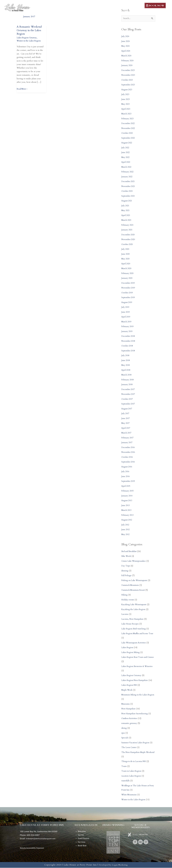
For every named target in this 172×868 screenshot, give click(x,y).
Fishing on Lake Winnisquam (135, 581)
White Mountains (129, 795)
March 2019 (127, 322)
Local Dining (157, 11)
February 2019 (128, 327)
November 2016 (129, 453)
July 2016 (126, 472)
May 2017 (126, 423)
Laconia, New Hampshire (133, 619)
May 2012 (126, 535)
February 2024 (128, 61)
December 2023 (129, 70)
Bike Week (126, 556)
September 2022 (129, 138)
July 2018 (126, 356)
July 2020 (126, 249)
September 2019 (129, 298)
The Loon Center (129, 748)
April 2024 (126, 51)
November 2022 (129, 129)
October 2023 (128, 80)
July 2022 (126, 148)
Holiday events (128, 600)
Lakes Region (128, 648)
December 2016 (129, 448)
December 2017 (129, 390)
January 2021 (127, 230)
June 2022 (126, 153)
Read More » (23, 89)
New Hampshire (129, 709)
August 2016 (127, 467)
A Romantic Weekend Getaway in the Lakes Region (30, 30)
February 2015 (128, 491)
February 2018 (128, 380)
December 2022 (129, 124)
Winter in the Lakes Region (30, 41)
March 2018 (127, 375)
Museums (126, 704)
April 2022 (126, 162)
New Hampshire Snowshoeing (135, 714)
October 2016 (128, 457)
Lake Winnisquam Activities (134, 643)
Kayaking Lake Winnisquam (135, 605)
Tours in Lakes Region (132, 771)
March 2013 (127, 511)
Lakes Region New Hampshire (135, 681)
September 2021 (129, 196)
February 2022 (128, 172)
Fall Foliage (127, 576)
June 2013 (126, 506)
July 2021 (126, 206)
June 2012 (126, 530)
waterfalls (126, 781)
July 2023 (126, 95)
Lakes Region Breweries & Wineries (138, 667)
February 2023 (128, 119)
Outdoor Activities (130, 719)
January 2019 (127, 332)
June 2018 (126, 361)
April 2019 (126, 317)
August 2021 (127, 201)
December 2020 (129, 235)
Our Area (139, 11)
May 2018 (126, 365)
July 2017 (126, 414)
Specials (125, 738)
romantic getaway (130, 723)
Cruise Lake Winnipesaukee (134, 561)
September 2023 (129, 85)
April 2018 (126, 370)
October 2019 (128, 293)
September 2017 (129, 404)
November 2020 (129, 240)
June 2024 (126, 41)
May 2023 (126, 104)
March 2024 (127, 56)
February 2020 (128, 274)
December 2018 (129, 336)
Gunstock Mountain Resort (134, 590)
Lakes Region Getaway (27, 38)
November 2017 (129, 394)
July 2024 (126, 37)
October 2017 (128, 399)
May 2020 (126, 259)
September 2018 (129, 351)
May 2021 (126, 211)
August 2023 (127, 90)
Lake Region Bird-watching (134, 629)
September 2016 (129, 462)
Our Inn (103, 11)
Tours (124, 766)
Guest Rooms (121, 11)
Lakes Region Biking (131, 653)
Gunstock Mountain (131, 585)
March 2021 (127, 220)
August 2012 (127, 520)
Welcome (87, 11)
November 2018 (129, 341)
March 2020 (127, 269)
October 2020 (128, 245)
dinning (125, 571)
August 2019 (127, 303)
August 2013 (127, 501)
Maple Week (127, 690)
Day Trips (126, 566)
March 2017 (127, 433)
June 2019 (126, 312)
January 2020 (127, 278)
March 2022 (127, 167)
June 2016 (126, 477)
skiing (124, 728)
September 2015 (129, 482)
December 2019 (129, 283)
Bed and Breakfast (130, 552)
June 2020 (126, 254)
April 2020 (126, 264)
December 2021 (129, 182)
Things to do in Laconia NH (134, 762)
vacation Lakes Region (132, 776)
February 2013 (128, 515)
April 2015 (126, 486)
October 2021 (128, 191)
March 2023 (127, 114)
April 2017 (126, 428)
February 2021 (128, 225)
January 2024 (127, 66)
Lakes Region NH (130, 685)
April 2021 (126, 216)
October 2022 (128, 133)
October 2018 (128, 346)
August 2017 (127, 409)
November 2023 (129, 75)
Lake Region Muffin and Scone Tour (138, 634)
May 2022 (126, 158)
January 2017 (127, 443)
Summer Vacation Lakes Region (136, 743)
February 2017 (128, 438)
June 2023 (126, 100)
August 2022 (127, 143)
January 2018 (127, 385)
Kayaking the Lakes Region (134, 610)
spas (123, 733)
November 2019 (129, 288)
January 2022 (127, 177)
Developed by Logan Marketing (113, 865)
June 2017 (126, 419)
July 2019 (126, 307)
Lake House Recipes (130, 624)
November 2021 (129, 187)
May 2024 (126, 46)
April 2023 (126, 109)
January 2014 (127, 496)
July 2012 (126, 525)
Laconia (125, 615)
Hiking (125, 595)
